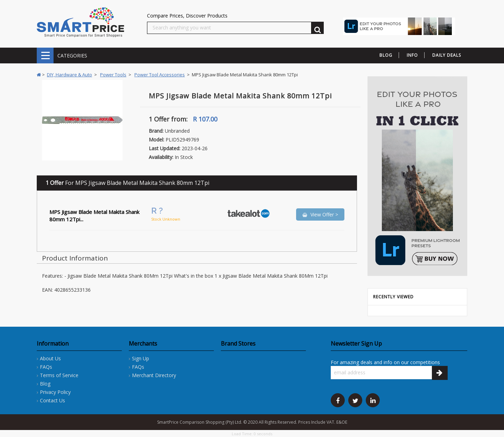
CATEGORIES (45, 56)
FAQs (46, 367)
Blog (45, 384)
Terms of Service (59, 375)
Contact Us (52, 400)
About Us (50, 358)
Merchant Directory (154, 375)
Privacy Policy (55, 392)
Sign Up (141, 358)
